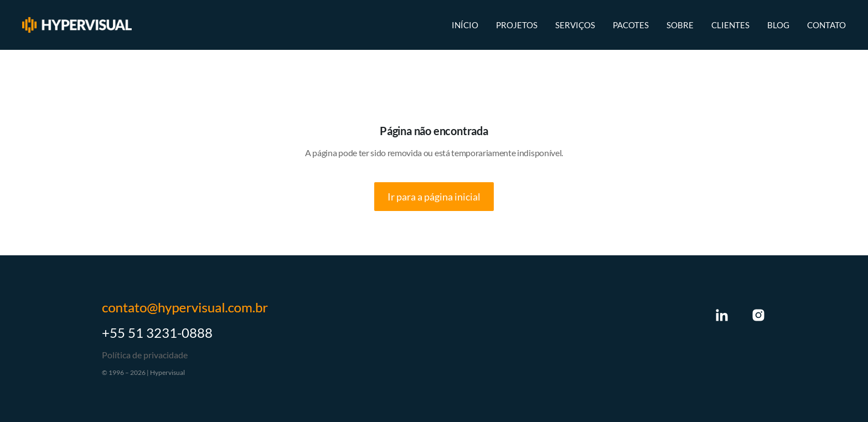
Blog (778, 25)
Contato (826, 25)
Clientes (730, 25)
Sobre (680, 25)
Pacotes (631, 25)
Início (465, 25)
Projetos (517, 25)
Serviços (575, 25)
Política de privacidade (145, 355)
